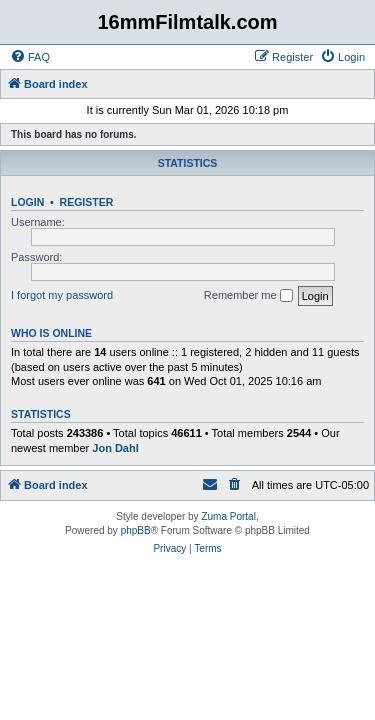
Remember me (248, 296)
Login (27, 202)
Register (87, 202)
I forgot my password (62, 295)
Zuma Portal (228, 516)
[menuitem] (30, 57)
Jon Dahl (115, 448)
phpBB (136, 530)
